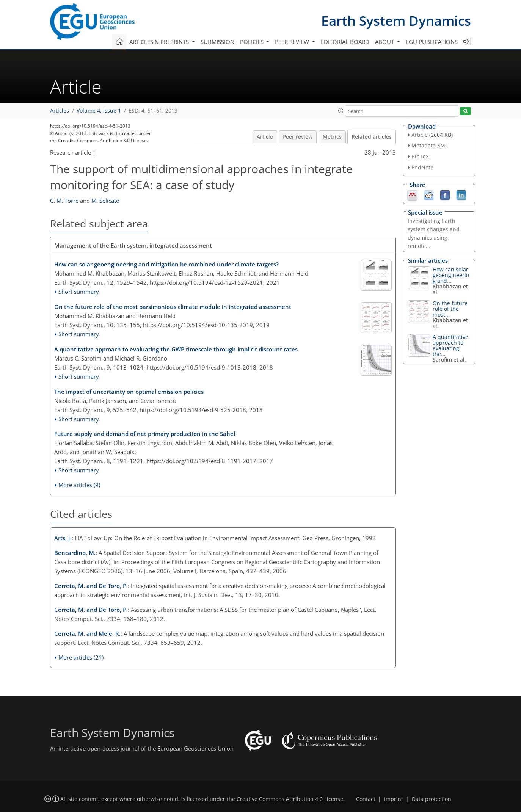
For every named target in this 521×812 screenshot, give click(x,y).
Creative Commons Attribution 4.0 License (290, 799)
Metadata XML (430, 145)
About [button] (385, 42)
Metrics (332, 137)
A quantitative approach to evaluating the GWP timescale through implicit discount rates (176, 349)
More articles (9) (79, 485)
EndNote (422, 167)
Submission (217, 42)
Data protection (432, 799)
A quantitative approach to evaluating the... (450, 345)
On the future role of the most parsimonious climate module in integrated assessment (173, 307)
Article (265, 137)
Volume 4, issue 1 (99, 111)
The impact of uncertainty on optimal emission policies (129, 392)
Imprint (394, 799)
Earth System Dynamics (396, 21)
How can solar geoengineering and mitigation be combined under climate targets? (166, 264)
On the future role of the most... (450, 309)
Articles (60, 111)
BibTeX (420, 156)
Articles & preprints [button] (160, 42)
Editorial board (345, 42)
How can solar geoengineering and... (451, 275)
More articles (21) (81, 657)
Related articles (372, 137)
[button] (341, 111)
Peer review (298, 137)
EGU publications (432, 42)
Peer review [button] (293, 42)
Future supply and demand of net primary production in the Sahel (145, 434)
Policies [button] (253, 42)
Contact (366, 799)
